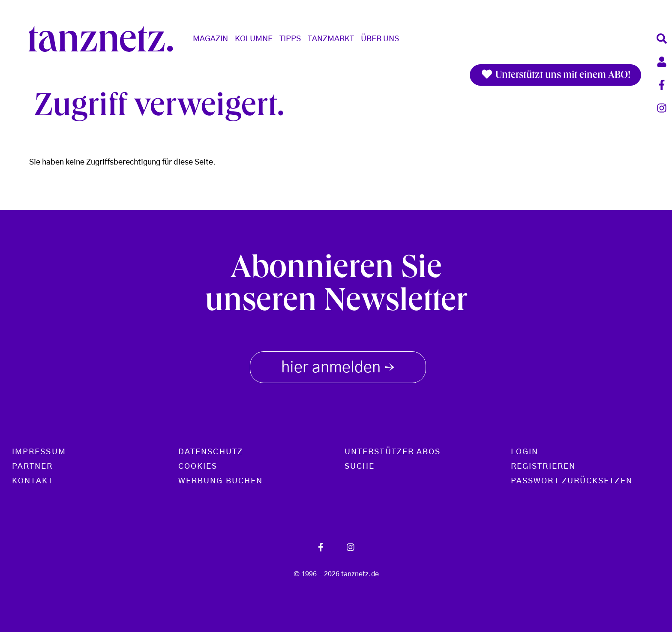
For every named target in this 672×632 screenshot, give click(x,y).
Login (525, 452)
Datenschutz (211, 452)
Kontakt (33, 481)
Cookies (198, 467)
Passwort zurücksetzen (572, 481)
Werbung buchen (220, 481)
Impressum (39, 452)
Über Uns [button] (380, 39)
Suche (360, 467)
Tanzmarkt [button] (331, 39)
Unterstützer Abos (393, 452)
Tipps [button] (290, 39)
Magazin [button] (210, 39)
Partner (33, 467)
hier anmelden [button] (338, 366)
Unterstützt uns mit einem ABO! (555, 75)
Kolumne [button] (254, 39)
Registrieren (543, 467)
